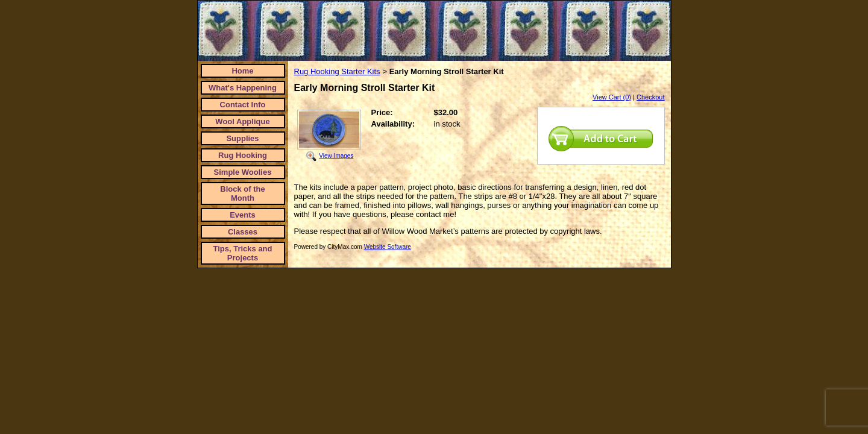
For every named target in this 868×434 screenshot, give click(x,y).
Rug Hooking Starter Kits (337, 71)
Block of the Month (242, 193)
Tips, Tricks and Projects (242, 253)
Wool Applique (242, 121)
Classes (243, 232)
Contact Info (243, 105)
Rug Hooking (243, 155)
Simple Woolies (243, 172)
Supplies (242, 138)
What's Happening (243, 88)
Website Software (388, 247)
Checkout (650, 97)
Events (243, 215)
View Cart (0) (612, 97)
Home (242, 71)
